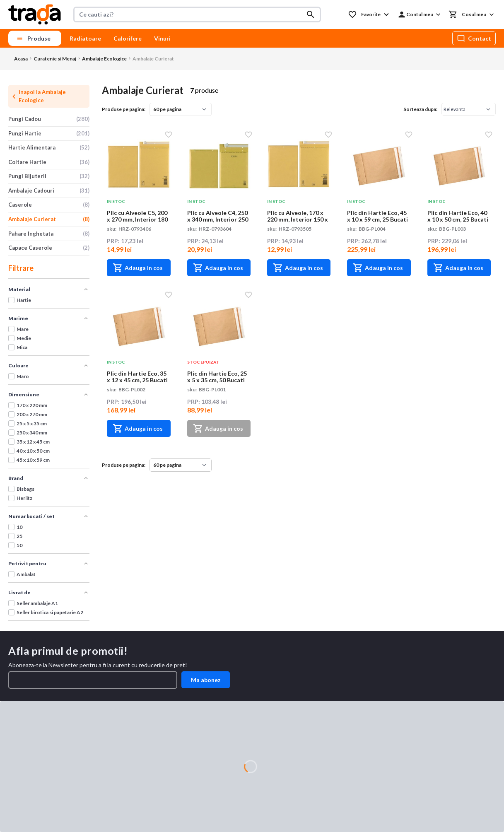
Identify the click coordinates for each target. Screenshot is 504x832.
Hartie (24, 300)
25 (19, 536)
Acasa (21, 59)
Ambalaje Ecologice (104, 59)
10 (19, 527)
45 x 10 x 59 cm (33, 460)
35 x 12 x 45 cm (33, 442)
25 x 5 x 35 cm (32, 423)
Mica (22, 347)
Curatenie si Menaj (55, 59)
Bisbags (25, 489)
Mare (23, 329)
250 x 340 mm (32, 433)
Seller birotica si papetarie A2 (50, 612)
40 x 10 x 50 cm (33, 451)
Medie (24, 338)
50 (19, 545)
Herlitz (24, 498)
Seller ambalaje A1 (37, 603)
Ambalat (26, 574)
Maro (23, 376)
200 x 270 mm (32, 414)
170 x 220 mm (32, 405)
